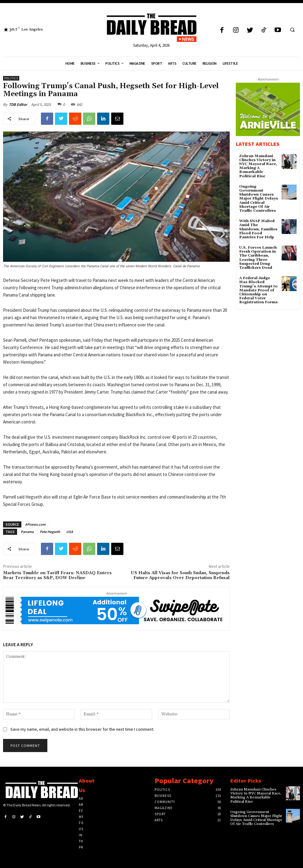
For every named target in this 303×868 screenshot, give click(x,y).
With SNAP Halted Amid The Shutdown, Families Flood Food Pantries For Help (258, 229)
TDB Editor (18, 104)
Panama (27, 532)
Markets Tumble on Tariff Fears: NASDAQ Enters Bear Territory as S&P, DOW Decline (57, 576)
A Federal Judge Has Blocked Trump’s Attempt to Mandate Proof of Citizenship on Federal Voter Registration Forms (258, 290)
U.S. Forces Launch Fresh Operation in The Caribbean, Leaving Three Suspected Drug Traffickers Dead (258, 258)
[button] (292, 30)
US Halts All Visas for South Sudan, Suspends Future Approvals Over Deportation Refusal (180, 576)
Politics (11, 78)
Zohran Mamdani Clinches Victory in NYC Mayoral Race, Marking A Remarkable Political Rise (258, 166)
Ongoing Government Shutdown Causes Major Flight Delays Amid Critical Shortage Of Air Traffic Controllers (259, 199)
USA (70, 532)
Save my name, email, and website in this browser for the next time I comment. (82, 729)
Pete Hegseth (50, 532)
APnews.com (35, 524)
